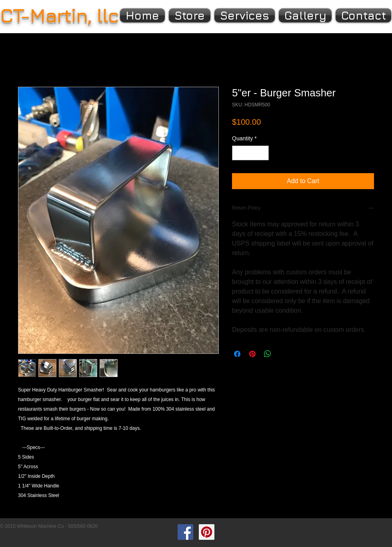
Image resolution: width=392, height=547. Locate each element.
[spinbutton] (250, 153)
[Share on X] (283, 354)
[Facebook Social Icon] (185, 532)
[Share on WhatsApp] (268, 354)
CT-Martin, (46, 15)
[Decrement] (238, 153)
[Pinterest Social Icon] (207, 532)
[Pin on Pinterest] (252, 354)
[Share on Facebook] (237, 354)
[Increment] (263, 153)
